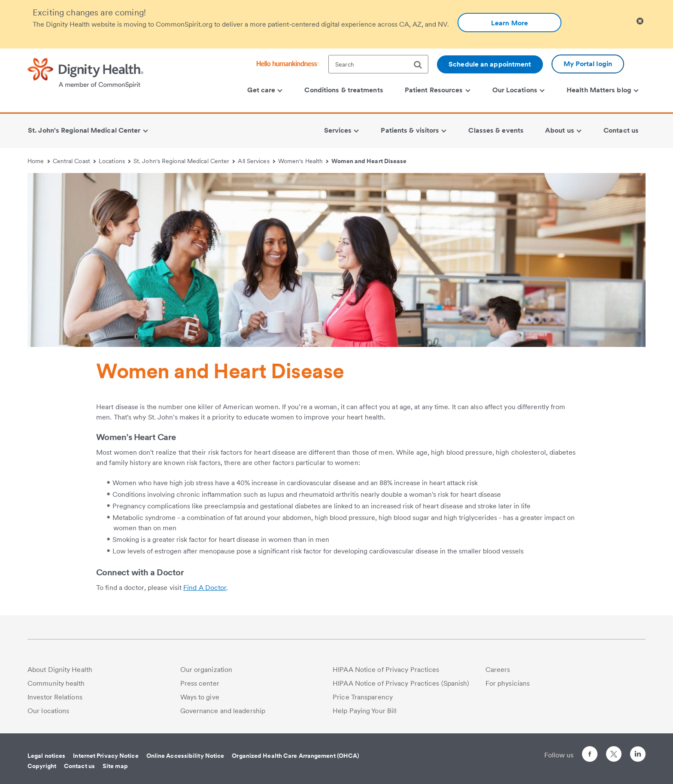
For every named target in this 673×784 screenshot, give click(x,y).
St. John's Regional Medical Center (184, 161)
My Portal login (588, 64)
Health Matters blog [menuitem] (603, 90)
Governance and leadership (223, 711)
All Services (256, 161)
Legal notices (46, 756)
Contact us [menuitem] (621, 130)
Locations (115, 161)
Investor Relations (55, 697)
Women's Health (303, 161)
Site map (115, 766)
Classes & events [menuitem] (496, 130)
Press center (200, 683)
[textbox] (378, 64)
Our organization (206, 670)
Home (39, 161)
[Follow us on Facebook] (590, 755)
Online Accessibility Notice (185, 756)
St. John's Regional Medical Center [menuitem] (88, 130)
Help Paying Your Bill (365, 711)
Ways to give (200, 697)
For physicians (508, 683)
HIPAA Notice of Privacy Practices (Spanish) (401, 683)
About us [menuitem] (563, 130)
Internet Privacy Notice (106, 756)
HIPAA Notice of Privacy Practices (386, 670)
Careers (498, 670)
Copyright (42, 766)
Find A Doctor (205, 588)
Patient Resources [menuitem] (437, 90)
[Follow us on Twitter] (614, 750)
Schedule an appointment (490, 64)
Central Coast (74, 161)
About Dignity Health (60, 670)
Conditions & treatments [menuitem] (344, 90)
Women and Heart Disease (369, 161)
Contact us (79, 766)
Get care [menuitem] (265, 90)
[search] (421, 65)
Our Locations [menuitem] (518, 90)
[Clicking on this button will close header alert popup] (640, 21)
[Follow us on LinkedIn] (638, 755)
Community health (56, 683)
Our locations (48, 711)
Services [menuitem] (342, 130)
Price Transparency (363, 697)
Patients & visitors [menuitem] (414, 130)
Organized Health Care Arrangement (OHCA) (296, 756)
